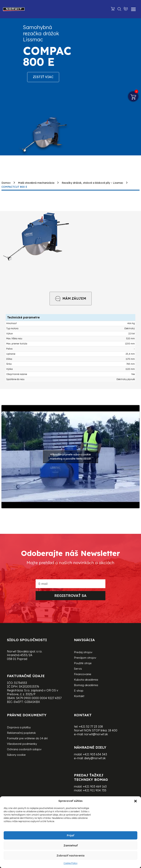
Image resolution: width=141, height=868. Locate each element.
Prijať (70, 835)
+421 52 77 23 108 (91, 727)
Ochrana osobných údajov (24, 750)
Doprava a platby (19, 728)
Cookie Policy (70, 863)
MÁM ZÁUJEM (71, 299)
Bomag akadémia (86, 685)
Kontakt (79, 696)
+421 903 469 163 (95, 786)
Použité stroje (83, 663)
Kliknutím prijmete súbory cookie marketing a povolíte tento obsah (70, 457)
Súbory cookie (16, 755)
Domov (6, 183)
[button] (135, 801)
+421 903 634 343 (95, 754)
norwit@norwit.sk (96, 734)
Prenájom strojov (85, 658)
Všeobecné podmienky (22, 744)
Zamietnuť (71, 845)
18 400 (113, 730)
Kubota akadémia (86, 680)
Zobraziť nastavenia (70, 855)
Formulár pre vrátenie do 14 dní (27, 739)
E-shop (79, 691)
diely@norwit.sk (95, 758)
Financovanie (83, 674)
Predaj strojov (83, 652)
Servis (78, 669)
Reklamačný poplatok (21, 733)
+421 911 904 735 (95, 790)
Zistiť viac (43, 77)
